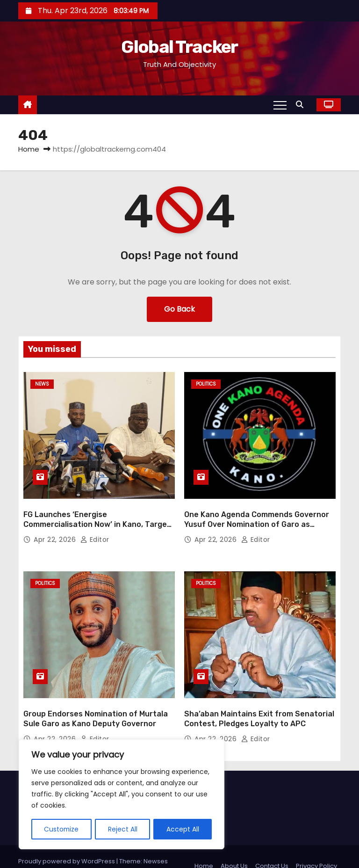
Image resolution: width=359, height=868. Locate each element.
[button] (302, 105)
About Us (234, 847)
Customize (62, 829)
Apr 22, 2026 (56, 530)
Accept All (183, 829)
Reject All (123, 829)
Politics (206, 384)
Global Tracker (179, 47)
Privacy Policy (316, 847)
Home (29, 149)
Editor (95, 530)
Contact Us (272, 847)
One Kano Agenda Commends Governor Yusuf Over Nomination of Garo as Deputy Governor (257, 515)
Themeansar (47, 851)
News (42, 384)
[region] (122, 795)
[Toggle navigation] (280, 105)
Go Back (179, 309)
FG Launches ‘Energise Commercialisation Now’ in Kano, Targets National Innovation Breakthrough (99, 515)
